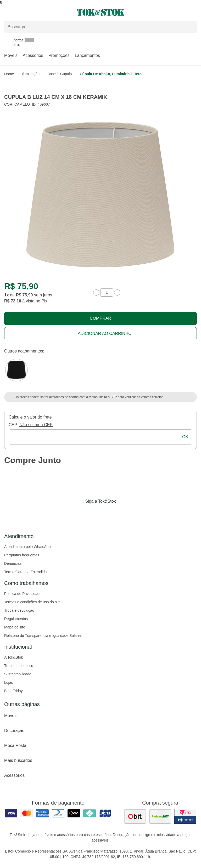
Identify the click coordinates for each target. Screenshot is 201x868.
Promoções (59, 55)
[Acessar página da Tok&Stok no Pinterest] (108, 512)
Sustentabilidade (18, 674)
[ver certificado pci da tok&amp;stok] (185, 816)
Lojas (9, 682)
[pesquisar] (191, 27)
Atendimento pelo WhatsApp (27, 547)
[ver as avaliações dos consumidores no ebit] (135, 816)
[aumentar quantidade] (117, 292)
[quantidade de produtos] (107, 292)
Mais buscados (100, 761)
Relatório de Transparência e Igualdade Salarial (43, 636)
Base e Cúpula (60, 74)
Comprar (100, 318)
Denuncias (13, 563)
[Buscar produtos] (100, 27)
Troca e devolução (19, 610)
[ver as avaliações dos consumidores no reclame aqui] (160, 816)
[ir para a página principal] (100, 12)
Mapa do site (15, 627)
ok (185, 437)
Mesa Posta (100, 746)
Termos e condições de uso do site (32, 602)
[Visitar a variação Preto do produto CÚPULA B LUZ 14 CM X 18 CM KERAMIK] (16, 370)
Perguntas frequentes (22, 555)
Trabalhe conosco (19, 666)
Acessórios (33, 55)
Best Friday (13, 691)
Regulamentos (16, 619)
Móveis (11, 55)
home (9, 74)
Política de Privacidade (23, 594)
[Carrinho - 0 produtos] (194, 12)
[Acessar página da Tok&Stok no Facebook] (79, 512)
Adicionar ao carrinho (105, 333)
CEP (13, 425)
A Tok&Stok (13, 657)
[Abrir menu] (33, 12)
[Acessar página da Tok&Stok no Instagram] (93, 512)
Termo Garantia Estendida (26, 572)
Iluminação (31, 74)
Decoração (100, 731)
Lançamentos (87, 55)
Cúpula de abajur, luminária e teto (110, 74)
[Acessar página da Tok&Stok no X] (122, 512)
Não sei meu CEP (36, 425)
